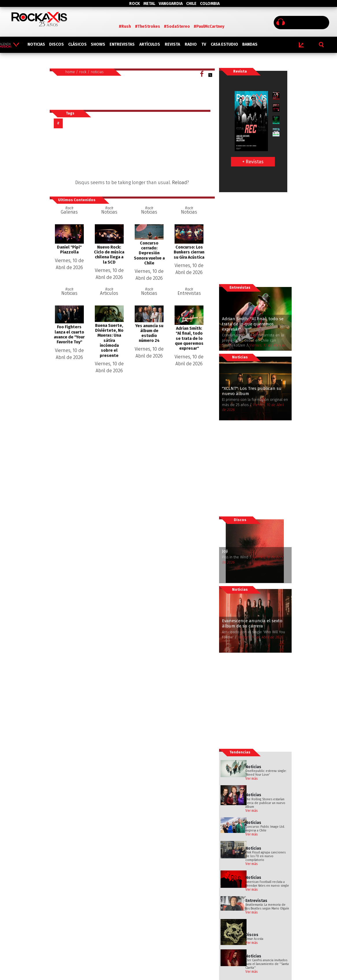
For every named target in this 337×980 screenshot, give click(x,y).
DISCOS (57, 44)
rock (83, 72)
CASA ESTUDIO (224, 44)
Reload (179, 183)
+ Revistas (253, 162)
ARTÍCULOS (150, 44)
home (70, 72)
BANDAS (250, 44)
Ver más (252, 779)
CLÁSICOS (77, 44)
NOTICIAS (36, 44)
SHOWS (98, 44)
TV (204, 44)
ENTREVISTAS (122, 44)
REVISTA (172, 44)
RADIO (191, 44)
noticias (97, 72)
